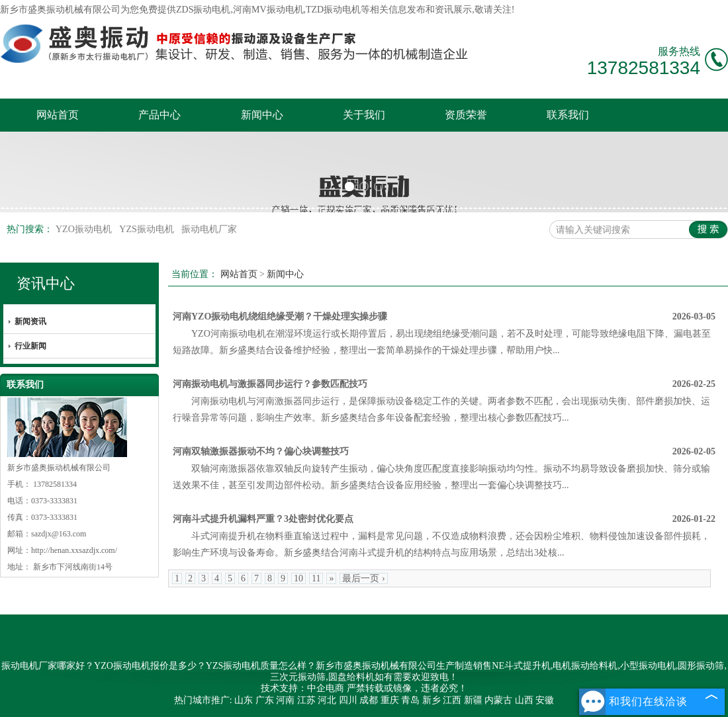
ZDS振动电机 (203, 10)
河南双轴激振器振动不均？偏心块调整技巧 (261, 451)
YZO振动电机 (85, 229)
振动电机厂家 (209, 229)
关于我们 (364, 115)
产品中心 (159, 115)
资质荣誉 (466, 115)
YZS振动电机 (148, 229)
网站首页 (58, 115)
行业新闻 (30, 346)
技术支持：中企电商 (302, 688)
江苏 (306, 700)
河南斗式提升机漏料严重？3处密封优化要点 (263, 519)
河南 (285, 700)
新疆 (473, 700)
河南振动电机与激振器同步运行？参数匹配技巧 (270, 384)
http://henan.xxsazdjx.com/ (74, 550)
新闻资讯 (30, 321)
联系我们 (568, 115)
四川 (348, 700)
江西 (452, 700)
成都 (369, 700)
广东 (265, 700)
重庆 (390, 700)
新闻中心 (262, 115)
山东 (244, 700)
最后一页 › (363, 578)
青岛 (410, 700)
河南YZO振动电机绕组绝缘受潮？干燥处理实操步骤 (280, 316)
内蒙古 (498, 700)
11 (316, 578)
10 (298, 578)
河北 (327, 700)
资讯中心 (46, 283)
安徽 (545, 700)
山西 (524, 700)
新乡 (432, 700)
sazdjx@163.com (59, 534)
